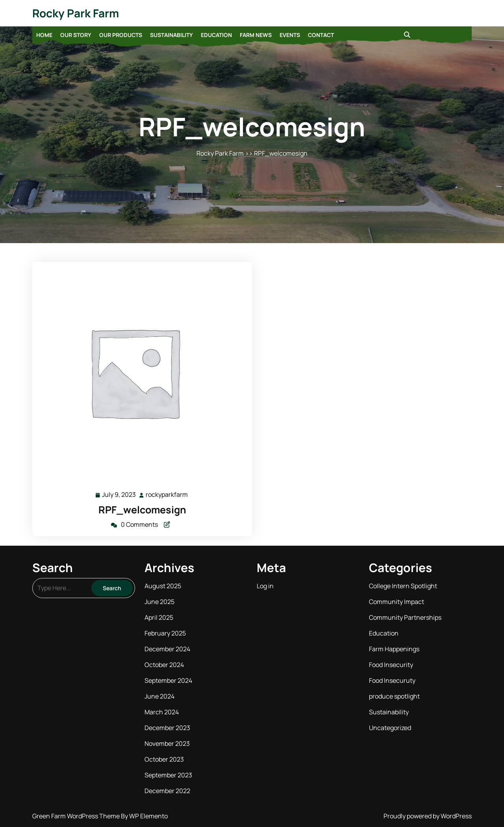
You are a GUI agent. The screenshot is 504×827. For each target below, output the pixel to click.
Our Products (121, 35)
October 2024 (164, 665)
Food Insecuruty (392, 680)
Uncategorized (390, 728)
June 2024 (159, 696)
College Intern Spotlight (403, 586)
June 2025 (159, 602)
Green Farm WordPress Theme (77, 816)
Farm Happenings (394, 649)
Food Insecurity (391, 665)
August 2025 (163, 586)
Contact (321, 35)
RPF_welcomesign (142, 510)
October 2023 (164, 759)
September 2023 (168, 775)
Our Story (76, 35)
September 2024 (168, 680)
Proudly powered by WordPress (428, 816)
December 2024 (167, 649)
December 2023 (167, 728)
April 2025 (159, 617)
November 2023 (167, 743)
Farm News (256, 35)
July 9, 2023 (119, 495)
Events (290, 35)
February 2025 (165, 633)
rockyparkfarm (167, 494)
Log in (265, 586)
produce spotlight (394, 696)
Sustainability (171, 35)
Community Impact (397, 602)
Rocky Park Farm (76, 13)
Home (44, 35)
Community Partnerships (405, 617)
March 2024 (162, 712)
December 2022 (167, 791)
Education (216, 35)
